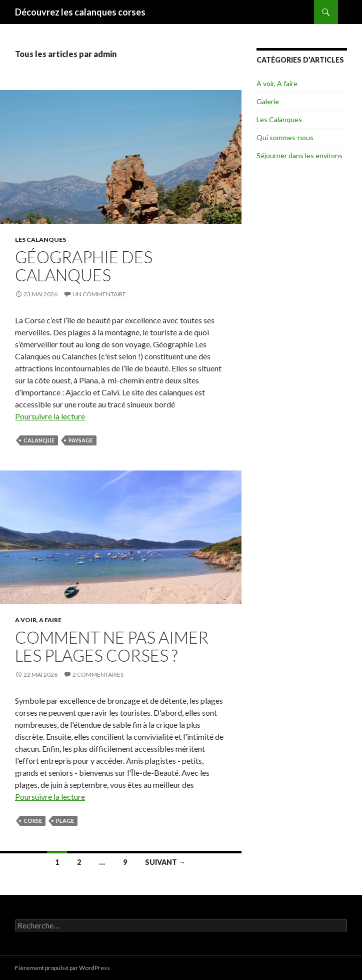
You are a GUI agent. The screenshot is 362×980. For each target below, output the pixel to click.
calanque (39, 440)
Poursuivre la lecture (50, 416)
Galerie (268, 101)
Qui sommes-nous (285, 137)
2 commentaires (98, 674)
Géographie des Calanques (84, 266)
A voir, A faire (38, 620)
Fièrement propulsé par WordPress (62, 968)
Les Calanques (40, 239)
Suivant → (165, 862)
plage (65, 821)
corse (33, 821)
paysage (81, 440)
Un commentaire (99, 294)
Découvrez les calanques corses (80, 12)
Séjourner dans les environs (299, 155)
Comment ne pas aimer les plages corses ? (112, 646)
